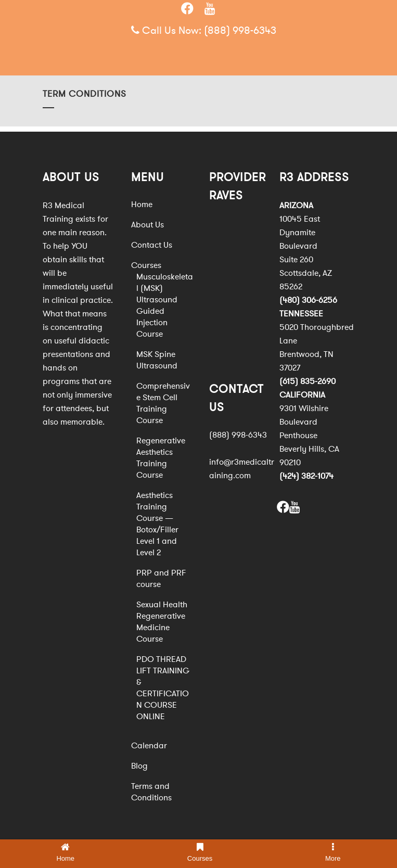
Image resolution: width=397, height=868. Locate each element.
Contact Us (152, 245)
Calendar (149, 746)
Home (142, 205)
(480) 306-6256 (308, 300)
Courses (146, 265)
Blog (139, 766)
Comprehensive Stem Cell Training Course (163, 403)
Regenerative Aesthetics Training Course (161, 458)
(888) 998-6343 (240, 30)
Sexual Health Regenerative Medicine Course (162, 622)
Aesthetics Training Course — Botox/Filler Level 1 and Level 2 (157, 524)
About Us (148, 225)
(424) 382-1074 (306, 476)
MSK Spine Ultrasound (157, 360)
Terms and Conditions (151, 792)
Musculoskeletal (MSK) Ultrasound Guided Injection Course (165, 305)
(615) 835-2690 (308, 381)
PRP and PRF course (161, 579)
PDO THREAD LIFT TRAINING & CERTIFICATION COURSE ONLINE (163, 688)
